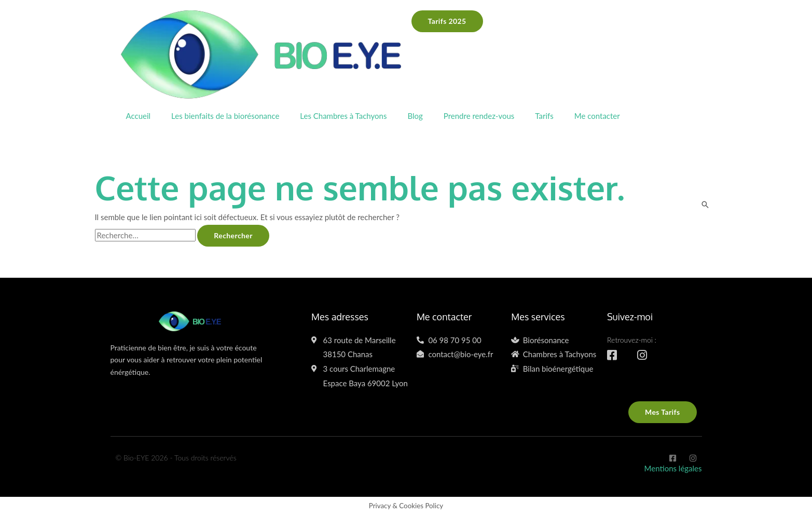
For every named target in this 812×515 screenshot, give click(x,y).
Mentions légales (673, 468)
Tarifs (544, 116)
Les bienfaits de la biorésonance (225, 116)
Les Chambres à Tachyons (343, 116)
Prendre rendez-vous (479, 116)
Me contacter (597, 116)
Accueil (139, 116)
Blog (415, 116)
